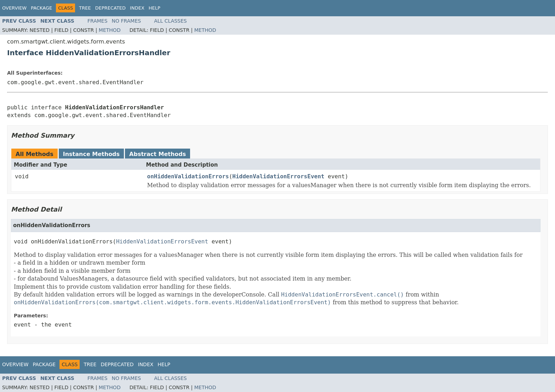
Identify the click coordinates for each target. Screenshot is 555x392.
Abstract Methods (158, 154)
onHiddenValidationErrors (188, 176)
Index (137, 8)
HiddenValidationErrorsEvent (278, 176)
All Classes (170, 21)
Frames (98, 21)
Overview (14, 8)
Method (110, 30)
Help (155, 8)
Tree (85, 8)
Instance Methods (91, 154)
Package (41, 8)
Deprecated (110, 8)
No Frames (127, 21)
